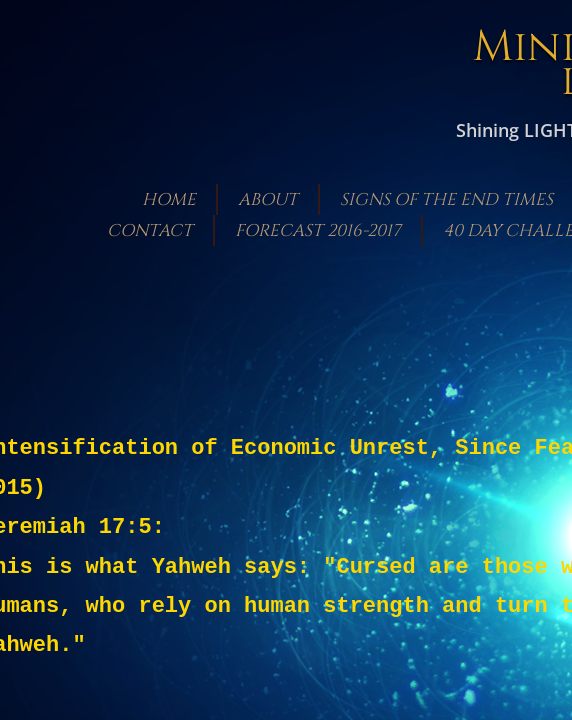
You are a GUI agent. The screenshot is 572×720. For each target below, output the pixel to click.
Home (169, 199)
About (268, 199)
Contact (150, 230)
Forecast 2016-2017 (318, 230)
